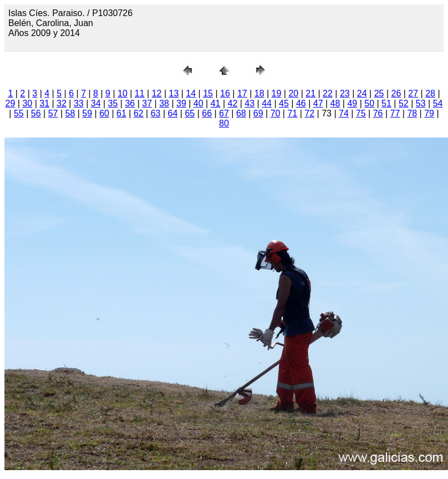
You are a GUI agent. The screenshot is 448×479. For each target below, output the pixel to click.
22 (328, 93)
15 (208, 93)
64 (173, 113)
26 (396, 93)
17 (242, 93)
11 (140, 93)
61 (121, 113)
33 (79, 103)
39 (181, 103)
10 (123, 93)
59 (87, 113)
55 (19, 113)
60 (104, 113)
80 (224, 123)
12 (157, 93)
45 (284, 103)
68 (241, 113)
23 (345, 93)
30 (27, 103)
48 (335, 103)
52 (404, 103)
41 (216, 103)
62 (139, 113)
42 (233, 103)
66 (207, 113)
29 (11, 103)
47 (318, 103)
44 (267, 103)
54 (438, 103)
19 (277, 93)
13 (174, 93)
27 (413, 93)
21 (310, 93)
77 (395, 113)
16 (225, 93)
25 (379, 93)
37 (147, 103)
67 (224, 113)
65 (190, 113)
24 (362, 93)
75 (361, 113)
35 (113, 103)
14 (191, 93)
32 (62, 103)
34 (96, 103)
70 (276, 113)
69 (258, 113)
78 (412, 113)
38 (164, 103)
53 (421, 103)
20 (293, 93)
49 (352, 103)
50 (369, 103)
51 (386, 103)
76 (378, 113)
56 (36, 113)
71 (292, 113)
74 (344, 113)
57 (53, 113)
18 (259, 93)
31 (44, 103)
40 (198, 103)
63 (156, 113)
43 (250, 103)
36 (130, 103)
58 (70, 113)
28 (430, 93)
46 (301, 103)
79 (429, 113)
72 (309, 113)
